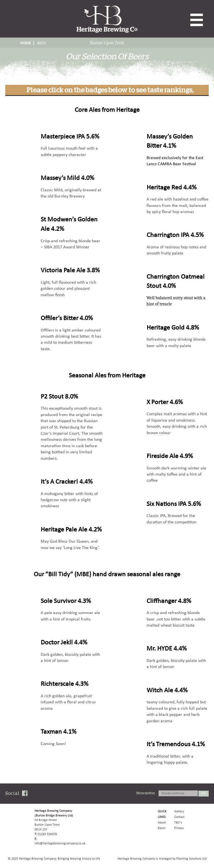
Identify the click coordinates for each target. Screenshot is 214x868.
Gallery (179, 811)
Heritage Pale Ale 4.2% (71, 529)
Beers (162, 828)
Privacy (179, 828)
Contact (179, 817)
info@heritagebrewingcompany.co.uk (60, 843)
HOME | (27, 43)
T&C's (178, 822)
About (162, 822)
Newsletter (146, 793)
